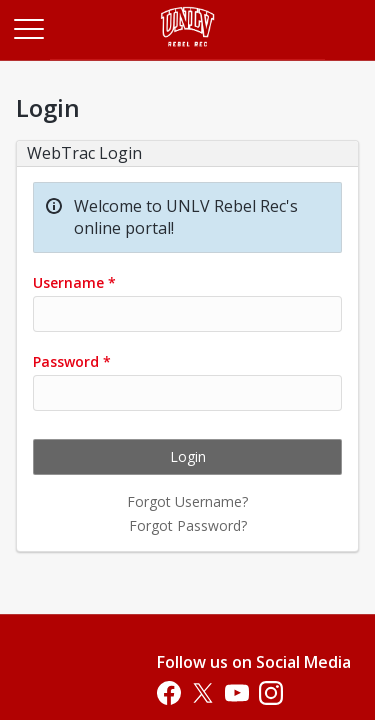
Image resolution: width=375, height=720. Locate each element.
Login (188, 456)
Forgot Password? (188, 525)
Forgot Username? (187, 501)
